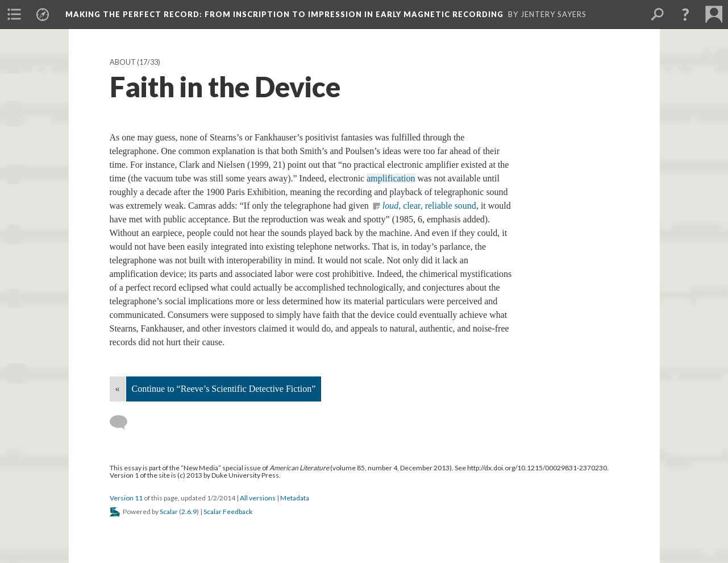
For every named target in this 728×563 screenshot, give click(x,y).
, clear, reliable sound (429, 206)
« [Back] (118, 389)
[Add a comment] (124, 423)
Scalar (169, 512)
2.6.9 (189, 512)
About (123, 62)
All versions (258, 498)
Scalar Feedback (228, 512)
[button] (685, 14)
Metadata (295, 498)
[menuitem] (14, 14)
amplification (391, 178)
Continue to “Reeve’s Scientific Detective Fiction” (224, 389)
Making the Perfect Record (284, 14)
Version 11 (126, 498)
